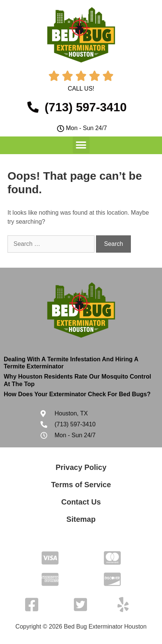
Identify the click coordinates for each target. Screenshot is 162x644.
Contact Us (81, 502)
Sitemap (81, 519)
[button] (81, 145)
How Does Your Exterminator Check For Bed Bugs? (77, 394)
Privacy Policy (81, 467)
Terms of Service (81, 485)
